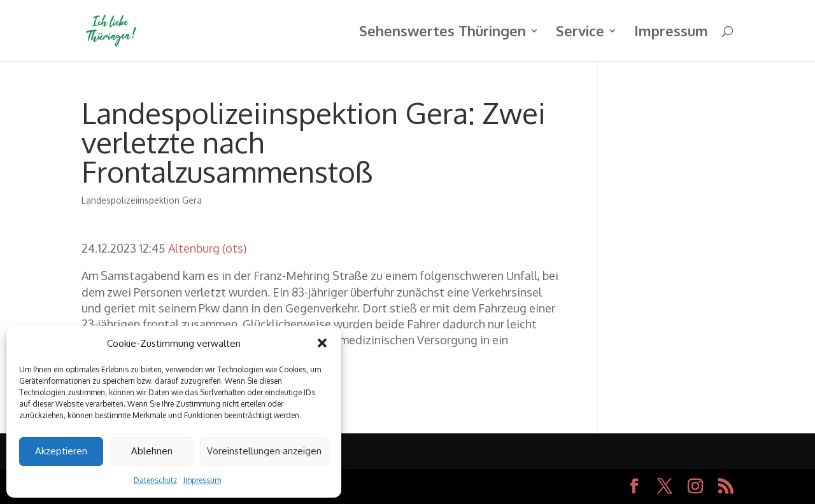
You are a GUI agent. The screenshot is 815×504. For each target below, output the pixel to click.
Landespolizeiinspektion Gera (142, 200)
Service (580, 33)
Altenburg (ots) (207, 248)
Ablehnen (152, 451)
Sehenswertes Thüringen (443, 33)
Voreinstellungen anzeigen (264, 451)
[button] (322, 343)
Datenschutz (155, 480)
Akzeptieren (61, 451)
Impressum (202, 480)
